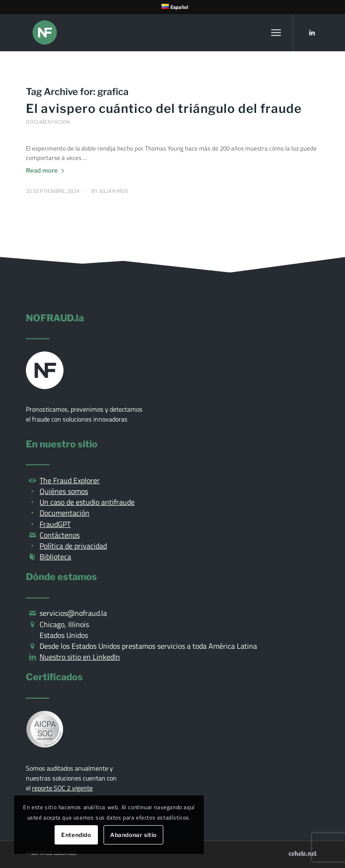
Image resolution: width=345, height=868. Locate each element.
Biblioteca (55, 557)
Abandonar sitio (133, 835)
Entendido (76, 835)
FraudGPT (55, 524)
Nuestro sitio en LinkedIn (80, 657)
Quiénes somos (64, 491)
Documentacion (48, 122)
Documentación (64, 513)
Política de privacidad (73, 546)
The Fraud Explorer (70, 480)
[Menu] (276, 32)
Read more (47, 170)
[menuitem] (175, 7)
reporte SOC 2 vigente (62, 788)
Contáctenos (60, 535)
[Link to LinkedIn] (312, 33)
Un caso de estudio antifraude (87, 502)
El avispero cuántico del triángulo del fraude (164, 108)
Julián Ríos (114, 191)
